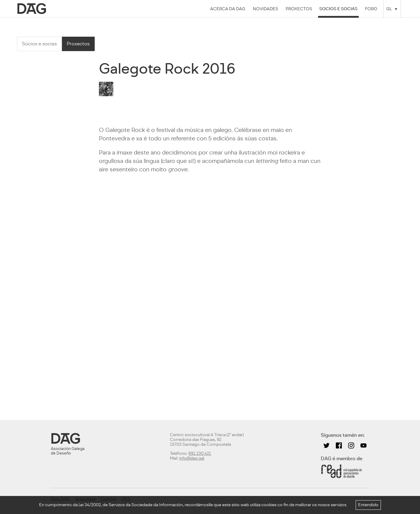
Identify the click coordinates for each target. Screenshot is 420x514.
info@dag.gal (192, 458)
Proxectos (299, 9)
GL (389, 9)
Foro (371, 9)
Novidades (265, 9)
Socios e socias (338, 9)
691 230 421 (200, 453)
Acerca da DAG (228, 9)
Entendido (368, 505)
